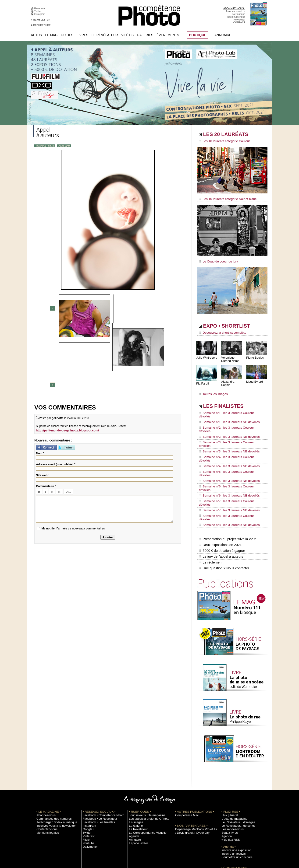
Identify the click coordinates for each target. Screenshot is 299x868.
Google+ (87, 772)
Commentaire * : (47, 410)
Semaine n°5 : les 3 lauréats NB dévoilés (226, 447)
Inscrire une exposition (234, 793)
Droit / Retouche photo (234, 824)
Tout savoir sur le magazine (144, 758)
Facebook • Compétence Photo (100, 758)
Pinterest (88, 779)
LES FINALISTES (228, 401)
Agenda (133, 779)
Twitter (39, 11)
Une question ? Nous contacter (223, 511)
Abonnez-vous (44, 758)
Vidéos (127, 35)
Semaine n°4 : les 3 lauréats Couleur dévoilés (229, 434)
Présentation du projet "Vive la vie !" (227, 487)
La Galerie (135, 768)
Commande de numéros (235, 814)
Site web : (43, 399)
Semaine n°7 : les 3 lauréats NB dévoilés (226, 465)
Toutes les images (212, 389)
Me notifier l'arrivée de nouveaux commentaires (73, 452)
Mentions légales (46, 775)
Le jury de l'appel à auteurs (221, 501)
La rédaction (228, 821)
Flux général (228, 758)
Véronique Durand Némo (230, 356)
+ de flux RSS (229, 782)
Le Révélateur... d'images (235, 765)
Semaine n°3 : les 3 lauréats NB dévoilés (226, 429)
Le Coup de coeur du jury (217, 259)
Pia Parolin (203, 380)
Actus (36, 35)
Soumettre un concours (234, 800)
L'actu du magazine (232, 761)
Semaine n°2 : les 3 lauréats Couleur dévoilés (229, 416)
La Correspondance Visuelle (145, 775)
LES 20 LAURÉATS (231, 135)
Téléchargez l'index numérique (53, 765)
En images (135, 765)
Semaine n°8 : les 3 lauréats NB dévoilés (226, 474)
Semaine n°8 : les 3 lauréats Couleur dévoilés (229, 469)
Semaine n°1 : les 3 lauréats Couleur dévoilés (229, 407)
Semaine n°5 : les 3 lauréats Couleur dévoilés (229, 443)
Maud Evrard (254, 379)
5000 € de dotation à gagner (221, 497)
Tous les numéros (235, 11)
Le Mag (51, 35)
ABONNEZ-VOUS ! (234, 8)
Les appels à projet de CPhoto (146, 761)
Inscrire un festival (231, 796)
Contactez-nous (45, 772)
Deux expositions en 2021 (220, 492)
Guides (67, 35)
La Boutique (239, 14)
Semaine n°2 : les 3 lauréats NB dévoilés (226, 420)
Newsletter (239, 20)
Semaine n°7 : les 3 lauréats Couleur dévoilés (229, 460)
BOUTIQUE (198, 35)
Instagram (41, 14)
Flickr (86, 782)
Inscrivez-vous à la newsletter (53, 768)
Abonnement (228, 817)
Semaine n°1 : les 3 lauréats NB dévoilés (226, 412)
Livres (82, 35)
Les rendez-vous (231, 772)
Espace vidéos (137, 786)
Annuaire (223, 35)
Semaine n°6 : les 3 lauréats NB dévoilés (226, 456)
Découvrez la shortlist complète (220, 330)
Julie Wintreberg (206, 354)
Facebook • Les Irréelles (96, 765)
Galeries (145, 35)
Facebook (41, 8)
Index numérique (236, 17)
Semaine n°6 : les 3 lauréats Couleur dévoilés (229, 451)
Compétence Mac (185, 758)
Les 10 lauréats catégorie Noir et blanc (225, 198)
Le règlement (210, 506)
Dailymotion (89, 789)
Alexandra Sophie (232, 379)
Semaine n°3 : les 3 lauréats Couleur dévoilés (229, 425)
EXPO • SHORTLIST (232, 324)
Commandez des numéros (51, 761)
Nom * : (41, 377)
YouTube (88, 786)
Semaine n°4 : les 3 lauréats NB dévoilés (226, 438)
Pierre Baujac (255, 354)
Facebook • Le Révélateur (97, 761)
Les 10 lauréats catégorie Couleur (222, 141)
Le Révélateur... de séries (236, 768)
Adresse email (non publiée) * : (56, 388)
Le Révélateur (105, 35)
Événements (168, 35)
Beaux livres (228, 775)
